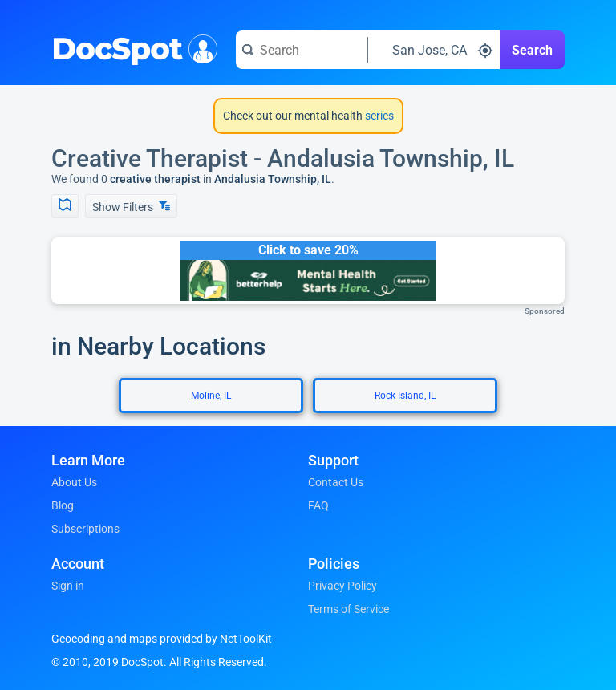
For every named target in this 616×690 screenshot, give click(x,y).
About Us (74, 482)
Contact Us (336, 482)
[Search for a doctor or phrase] (302, 50)
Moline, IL (211, 396)
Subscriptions (85, 529)
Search (532, 50)
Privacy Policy (342, 586)
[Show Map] (65, 206)
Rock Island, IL (405, 396)
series (378, 116)
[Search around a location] (434, 50)
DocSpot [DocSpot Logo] (131, 47)
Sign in (68, 586)
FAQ (318, 505)
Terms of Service (349, 609)
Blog (63, 505)
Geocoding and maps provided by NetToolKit (162, 639)
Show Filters (131, 207)
